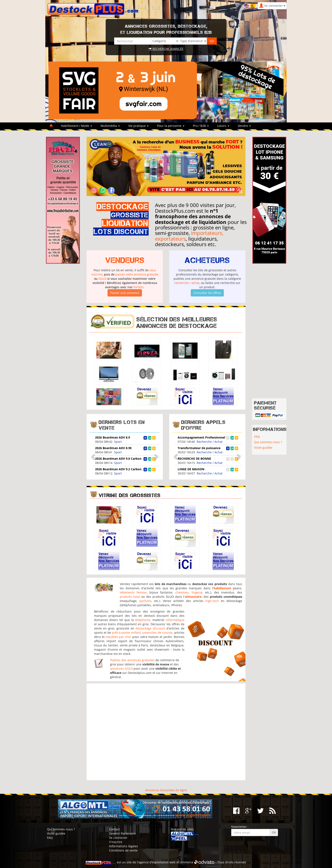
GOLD (102, 279)
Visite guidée (263, 448)
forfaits (138, 287)
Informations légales (124, 846)
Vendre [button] (244, 126)
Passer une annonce (125, 293)
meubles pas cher (119, 637)
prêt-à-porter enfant (126, 633)
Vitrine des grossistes (130, 495)
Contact (114, 829)
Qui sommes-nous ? (268, 442)
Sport (118, 442)
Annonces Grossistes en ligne (166, 790)
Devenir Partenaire (122, 833)
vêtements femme (133, 592)
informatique (175, 620)
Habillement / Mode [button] (77, 126)
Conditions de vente (123, 850)
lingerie (197, 592)
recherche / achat (187, 283)
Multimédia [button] (110, 126)
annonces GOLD (121, 668)
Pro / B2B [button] (201, 126)
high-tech (212, 601)
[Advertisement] (166, 732)
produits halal (130, 597)
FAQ (257, 437)
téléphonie (143, 620)
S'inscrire (116, 842)
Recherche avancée (166, 49)
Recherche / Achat (210, 442)
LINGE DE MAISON (191, 469)
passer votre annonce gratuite (137, 274)
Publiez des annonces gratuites (132, 660)
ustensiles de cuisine (157, 633)
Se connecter (118, 838)
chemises (182, 592)
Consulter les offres (207, 293)
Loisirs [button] (223, 126)
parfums (145, 601)
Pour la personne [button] (171, 126)
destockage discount (150, 628)
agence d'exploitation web (157, 862)
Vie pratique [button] (138, 126)
